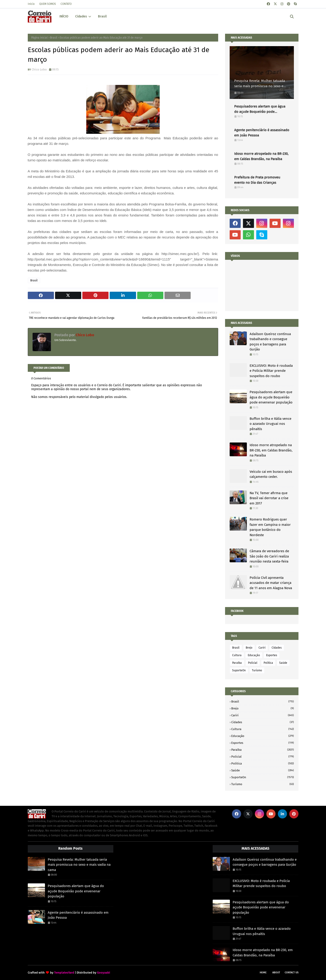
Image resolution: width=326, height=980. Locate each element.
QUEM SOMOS (48, 4)
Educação (254, 655)
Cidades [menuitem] (81, 16)
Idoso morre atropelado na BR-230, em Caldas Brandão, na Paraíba (261, 156)
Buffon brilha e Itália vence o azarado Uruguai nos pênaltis (270, 424)
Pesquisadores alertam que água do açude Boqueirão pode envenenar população (260, 109)
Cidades (277, 648)
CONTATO (66, 4)
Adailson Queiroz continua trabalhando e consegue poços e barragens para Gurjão (270, 342)
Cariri (262, 648)
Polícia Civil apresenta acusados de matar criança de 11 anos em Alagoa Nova (271, 583)
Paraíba (237, 663)
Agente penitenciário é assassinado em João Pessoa (262, 133)
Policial (253, 663)
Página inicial (39, 38)
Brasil (54, 38)
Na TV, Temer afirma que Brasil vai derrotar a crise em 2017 (269, 498)
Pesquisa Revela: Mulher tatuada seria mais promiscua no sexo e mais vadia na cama (260, 84)
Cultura (237, 655)
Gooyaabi (104, 973)
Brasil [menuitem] (102, 16)
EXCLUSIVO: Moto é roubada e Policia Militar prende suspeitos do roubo (271, 371)
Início (31, 4)
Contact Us (292, 973)
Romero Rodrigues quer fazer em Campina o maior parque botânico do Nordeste (270, 527)
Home (263, 973)
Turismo (257, 670)
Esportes (272, 655)
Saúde (283, 663)
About (276, 973)
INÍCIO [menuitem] (64, 16)
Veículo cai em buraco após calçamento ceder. (271, 474)
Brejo (249, 648)
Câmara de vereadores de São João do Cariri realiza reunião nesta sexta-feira (269, 556)
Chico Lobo (39, 69)
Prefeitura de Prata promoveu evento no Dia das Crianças (257, 180)
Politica (268, 663)
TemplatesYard (64, 973)
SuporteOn (239, 670)
